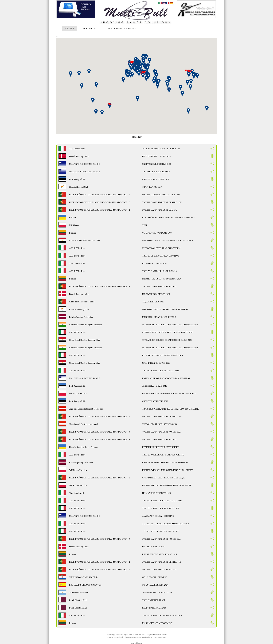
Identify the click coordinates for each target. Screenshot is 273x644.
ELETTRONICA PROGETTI (123, 29)
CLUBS (70, 29)
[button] (158, 82)
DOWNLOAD (91, 29)
